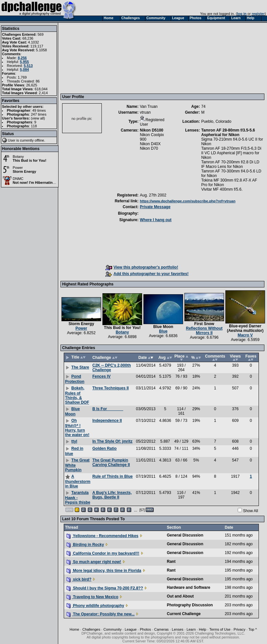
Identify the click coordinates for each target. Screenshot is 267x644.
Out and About (180, 596)
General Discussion (185, 535)
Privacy (239, 629)
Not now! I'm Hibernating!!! (36, 183)
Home (74, 629)
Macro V (245, 335)
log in (242, 14)
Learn (191, 629)
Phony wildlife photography (95, 606)
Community (113, 629)
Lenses (177, 629)
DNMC (18, 179)
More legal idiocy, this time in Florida (104, 571)
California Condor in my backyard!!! (103, 553)
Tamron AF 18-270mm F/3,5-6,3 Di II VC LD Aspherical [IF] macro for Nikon (231, 153)
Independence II (107, 421)
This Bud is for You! (29, 160)
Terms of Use (220, 629)
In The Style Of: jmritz (112, 441)
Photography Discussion (190, 605)
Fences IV (101, 376)
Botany (18, 157)
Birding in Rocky (85, 545)
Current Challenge (184, 614)
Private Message (155, 207)
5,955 (24, 62)
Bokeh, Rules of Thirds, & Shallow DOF (77, 395)
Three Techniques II (111, 388)
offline (40, 140)
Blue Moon (163, 327)
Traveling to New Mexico (92, 597)
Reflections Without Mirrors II (204, 331)
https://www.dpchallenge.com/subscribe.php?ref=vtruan (188, 201)
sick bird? (79, 579)
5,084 (24, 69)
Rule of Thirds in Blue (113, 476)
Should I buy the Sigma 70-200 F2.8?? (105, 588)
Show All (250, 511)
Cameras (161, 629)
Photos (145, 629)
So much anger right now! (94, 562)
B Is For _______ (108, 409)
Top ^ (253, 629)
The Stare (80, 367)
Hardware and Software (188, 587)
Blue (163, 331)
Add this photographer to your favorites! (147, 274)
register (258, 14)
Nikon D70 (149, 148)
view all (38, 118)
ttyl (74, 441)
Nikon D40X (150, 144)
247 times (39, 114)
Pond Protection (75, 379)
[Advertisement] (96, 58)
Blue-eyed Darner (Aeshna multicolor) (245, 328)
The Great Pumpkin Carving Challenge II (111, 462)
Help (203, 629)
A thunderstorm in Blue (78, 481)
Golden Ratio (105, 448)
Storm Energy (24, 171)
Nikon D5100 (152, 130)
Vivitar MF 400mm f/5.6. (222, 189)
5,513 (28, 66)
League (131, 629)
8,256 (22, 58)
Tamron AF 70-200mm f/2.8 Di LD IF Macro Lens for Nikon (230, 164)
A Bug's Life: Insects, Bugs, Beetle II (112, 495)
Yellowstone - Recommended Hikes (102, 536)
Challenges (91, 629)
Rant (171, 562)
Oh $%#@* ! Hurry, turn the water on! (77, 428)
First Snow (204, 324)
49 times (39, 110)
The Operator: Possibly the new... (100, 614)
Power (18, 168)
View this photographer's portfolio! (142, 267)
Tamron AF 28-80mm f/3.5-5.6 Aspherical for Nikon (228, 133)
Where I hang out (156, 220)
